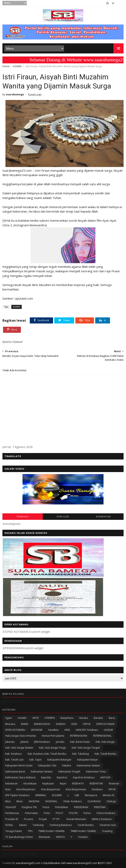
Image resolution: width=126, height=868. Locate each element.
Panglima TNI (29, 807)
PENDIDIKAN (81, 807)
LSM (77, 795)
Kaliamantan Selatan (88, 765)
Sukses (23, 825)
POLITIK (73, 813)
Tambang (38, 825)
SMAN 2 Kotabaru (102, 819)
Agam (9, 718)
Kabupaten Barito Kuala (19, 765)
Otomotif (11, 807)
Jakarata (10, 742)
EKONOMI (37, 730)
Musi (8, 801)
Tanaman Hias (108, 825)
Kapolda (46, 777)
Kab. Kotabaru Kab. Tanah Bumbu (47, 754)
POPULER (63, 517)
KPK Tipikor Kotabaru (17, 795)
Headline (53, 730)
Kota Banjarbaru (26, 789)
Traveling (107, 831)
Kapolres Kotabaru (84, 777)
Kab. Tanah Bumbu (105, 754)
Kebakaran (11, 783)
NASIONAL (51, 801)
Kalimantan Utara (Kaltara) (20, 777)
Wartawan (44, 837)
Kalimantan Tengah (69, 772)
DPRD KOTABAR (105, 724)
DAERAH (61, 724)
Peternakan (31, 813)
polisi (47, 813)
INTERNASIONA (79, 736)
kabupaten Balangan (59, 760)
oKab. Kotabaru (72, 801)
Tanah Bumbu (86, 825)
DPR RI (87, 724)
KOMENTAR (103, 517)
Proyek (43, 819)
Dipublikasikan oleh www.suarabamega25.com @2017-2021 (78, 863)
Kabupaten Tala (47, 765)
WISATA (60, 837)
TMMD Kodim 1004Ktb (83, 831)
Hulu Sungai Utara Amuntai (21, 736)
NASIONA (34, 801)
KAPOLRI (105, 777)
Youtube (83, 837)
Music (20, 801)
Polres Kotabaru (106, 813)
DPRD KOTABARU (15, 730)
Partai (46, 807)
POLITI (59, 813)
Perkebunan (12, 813)
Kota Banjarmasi (51, 789)
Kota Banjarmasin (76, 789)
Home (6, 66)
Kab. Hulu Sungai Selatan (19, 748)
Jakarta (24, 742)
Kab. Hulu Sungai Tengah (86, 748)
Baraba (84, 718)
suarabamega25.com (28, 863)
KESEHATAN (96, 783)
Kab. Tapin (35, 760)
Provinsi (28, 819)
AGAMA (17, 66)
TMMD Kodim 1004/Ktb (51, 831)
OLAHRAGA (94, 801)
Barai (112, 718)
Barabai (98, 718)
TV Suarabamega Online (19, 837)
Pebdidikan (62, 807)
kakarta (67, 765)
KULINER (57, 795)
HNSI (67, 730)
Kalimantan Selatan (42, 772)
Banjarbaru (67, 718)
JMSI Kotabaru (42, 742)
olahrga (111, 801)
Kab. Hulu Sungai (105, 742)
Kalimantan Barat (15, 772)
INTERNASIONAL (102, 736)
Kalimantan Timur (96, 772)
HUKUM (108, 730)
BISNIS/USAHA (42, 724)
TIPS (30, 831)
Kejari (63, 783)
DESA (74, 724)
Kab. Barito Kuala (80, 742)
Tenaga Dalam (14, 831)
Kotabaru (97, 789)
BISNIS (25, 724)
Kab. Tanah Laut (14, 760)
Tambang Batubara (61, 825)
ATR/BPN (50, 718)
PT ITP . (57, 819)
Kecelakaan (30, 783)
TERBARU (23, 517)
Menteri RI (109, 795)
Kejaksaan (48, 783)
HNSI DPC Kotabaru (87, 730)
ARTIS (36, 718)
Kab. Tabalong (80, 754)
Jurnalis (60, 742)
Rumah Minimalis (76, 819)
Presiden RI (12, 819)
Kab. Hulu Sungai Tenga (52, 748)
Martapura (91, 795)
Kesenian (114, 783)
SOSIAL (9, 825)
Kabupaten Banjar (88, 760)
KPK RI (112, 789)
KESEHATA (78, 783)
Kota (8, 789)
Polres (87, 813)
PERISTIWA (100, 807)
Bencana (10, 724)
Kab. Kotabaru (13, 754)
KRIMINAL (41, 795)
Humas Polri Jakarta (53, 736)
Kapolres (62, 777)
